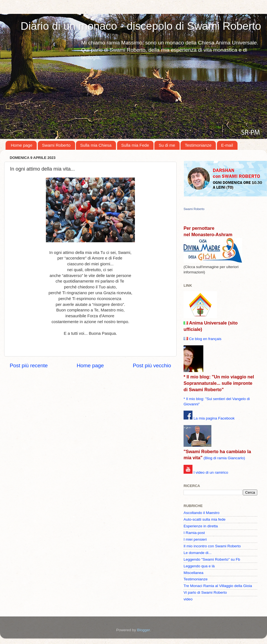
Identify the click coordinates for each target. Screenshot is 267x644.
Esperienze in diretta (201, 526)
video (188, 599)
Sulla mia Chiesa (96, 145)
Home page (22, 145)
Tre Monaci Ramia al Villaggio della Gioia (218, 586)
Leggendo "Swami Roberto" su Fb (212, 559)
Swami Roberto (56, 145)
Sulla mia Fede (135, 145)
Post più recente (29, 365)
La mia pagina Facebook (214, 418)
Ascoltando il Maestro (202, 513)
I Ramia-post (194, 533)
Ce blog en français (205, 339)
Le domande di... (198, 553)
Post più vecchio (152, 365)
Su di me (167, 145)
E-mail (227, 145)
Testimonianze (198, 145)
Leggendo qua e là (199, 566)
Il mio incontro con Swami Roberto (212, 546)
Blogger (144, 630)
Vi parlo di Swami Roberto (205, 592)
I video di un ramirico (211, 472)
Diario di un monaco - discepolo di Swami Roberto (141, 26)
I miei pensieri (195, 539)
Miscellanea (193, 573)
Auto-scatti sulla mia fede (205, 519)
